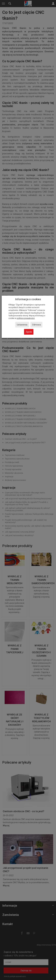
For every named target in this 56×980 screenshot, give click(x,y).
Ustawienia (22, 325)
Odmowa (36, 325)
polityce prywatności (26, 318)
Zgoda (29, 332)
